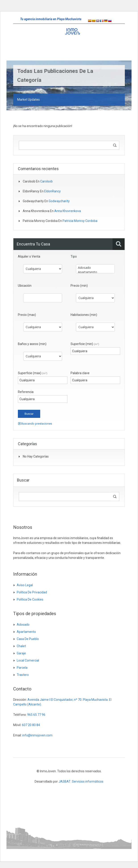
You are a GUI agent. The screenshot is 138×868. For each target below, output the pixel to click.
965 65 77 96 (36, 715)
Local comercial (28, 660)
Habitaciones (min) (84, 315)
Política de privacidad (32, 592)
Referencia (26, 392)
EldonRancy (52, 191)
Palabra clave (80, 373)
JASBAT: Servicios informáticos (81, 781)
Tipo (74, 256)
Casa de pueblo (28, 639)
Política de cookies (30, 599)
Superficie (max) (33, 373)
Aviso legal (25, 585)
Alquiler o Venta (29, 256)
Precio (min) (79, 286)
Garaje (21, 653)
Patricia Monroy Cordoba (80, 221)
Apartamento (95, 272)
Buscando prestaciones (35, 424)
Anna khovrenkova (68, 211)
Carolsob (46, 181)
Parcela (22, 668)
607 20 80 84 (31, 725)
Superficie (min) (85, 344)
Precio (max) (27, 315)
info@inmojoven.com (37, 735)
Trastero (23, 675)
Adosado (95, 268)
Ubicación (25, 286)
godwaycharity (59, 201)
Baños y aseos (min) (32, 344)
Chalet (21, 646)
